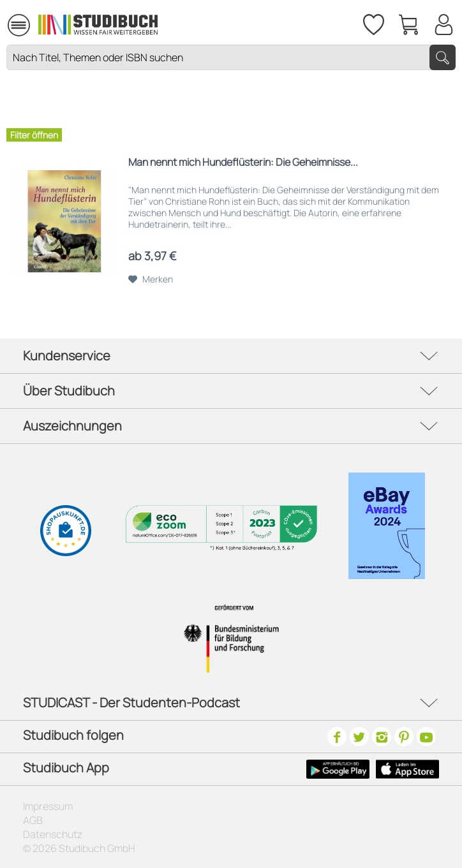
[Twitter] (359, 737)
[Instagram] (382, 737)
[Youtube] (426, 737)
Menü (19, 19)
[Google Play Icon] (338, 769)
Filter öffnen (34, 135)
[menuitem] (19, 23)
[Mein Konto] (443, 22)
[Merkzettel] (373, 22)
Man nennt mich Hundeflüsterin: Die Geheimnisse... (243, 162)
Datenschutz (53, 834)
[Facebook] (337, 737)
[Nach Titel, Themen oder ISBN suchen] (231, 57)
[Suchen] (443, 57)
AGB (33, 820)
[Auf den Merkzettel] (151, 279)
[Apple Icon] (407, 769)
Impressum (48, 806)
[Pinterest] (404, 737)
